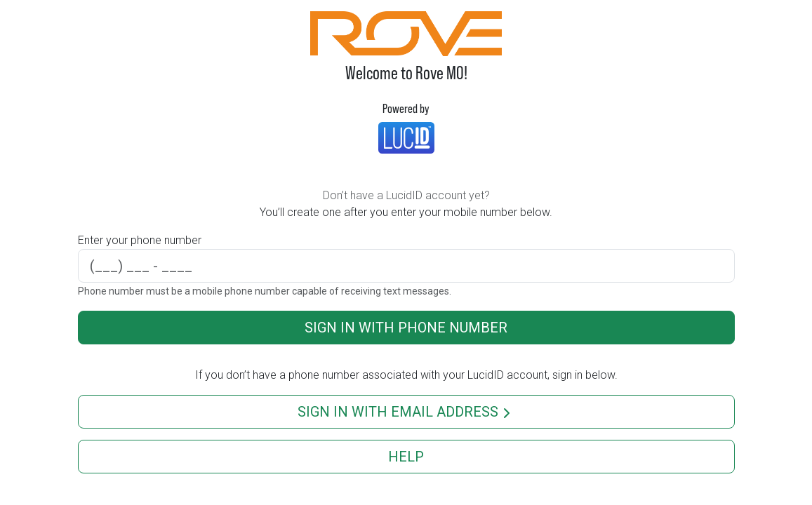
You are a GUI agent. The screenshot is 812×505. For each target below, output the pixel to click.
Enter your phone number (140, 240)
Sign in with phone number (406, 328)
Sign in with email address (406, 412)
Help (406, 457)
